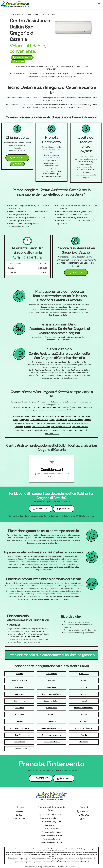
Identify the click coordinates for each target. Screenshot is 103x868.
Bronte (15, 420)
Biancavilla (86, 416)
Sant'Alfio (20, 430)
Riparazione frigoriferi (51, 828)
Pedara (77, 423)
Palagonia (61, 423)
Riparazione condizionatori (51, 818)
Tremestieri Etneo (70, 430)
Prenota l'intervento (22, 57)
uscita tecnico (19, 818)
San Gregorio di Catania (37, 14)
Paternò (69, 423)
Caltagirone (24, 420)
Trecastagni (57, 430)
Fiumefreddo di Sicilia (39, 420)
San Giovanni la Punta (41, 427)
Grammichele (61, 420)
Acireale (61, 416)
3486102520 (17, 158)
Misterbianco (31, 423)
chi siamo (19, 811)
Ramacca (85, 423)
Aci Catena (37, 416)
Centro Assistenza (17, 14)
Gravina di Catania (76, 420)
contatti (19, 815)
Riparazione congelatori (51, 821)
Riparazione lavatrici (51, 839)
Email (84, 818)
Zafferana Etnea (52, 434)
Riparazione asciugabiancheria (51, 815)
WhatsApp (18, 61)
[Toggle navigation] (99, 4)
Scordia (47, 430)
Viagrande (83, 430)
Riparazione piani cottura (51, 842)
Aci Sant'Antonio (49, 416)
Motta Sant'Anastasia (46, 423)
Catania (17, 416)
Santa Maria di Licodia (34, 430)
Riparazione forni (51, 825)
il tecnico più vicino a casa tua (42, 407)
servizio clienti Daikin (33, 637)
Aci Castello (26, 416)
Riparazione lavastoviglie (51, 835)
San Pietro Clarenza (80, 427)
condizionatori (52, 470)
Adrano (68, 416)
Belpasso (77, 416)
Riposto (28, 427)
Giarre (52, 420)
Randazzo (19, 427)
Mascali (88, 420)
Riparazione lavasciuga (51, 832)
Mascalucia (19, 423)
